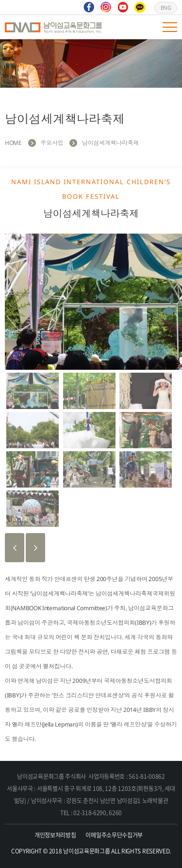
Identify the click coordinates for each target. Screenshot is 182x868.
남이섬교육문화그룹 (53, 27)
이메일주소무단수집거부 (114, 835)
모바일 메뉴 (170, 27)
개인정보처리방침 (55, 835)
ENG (166, 8)
